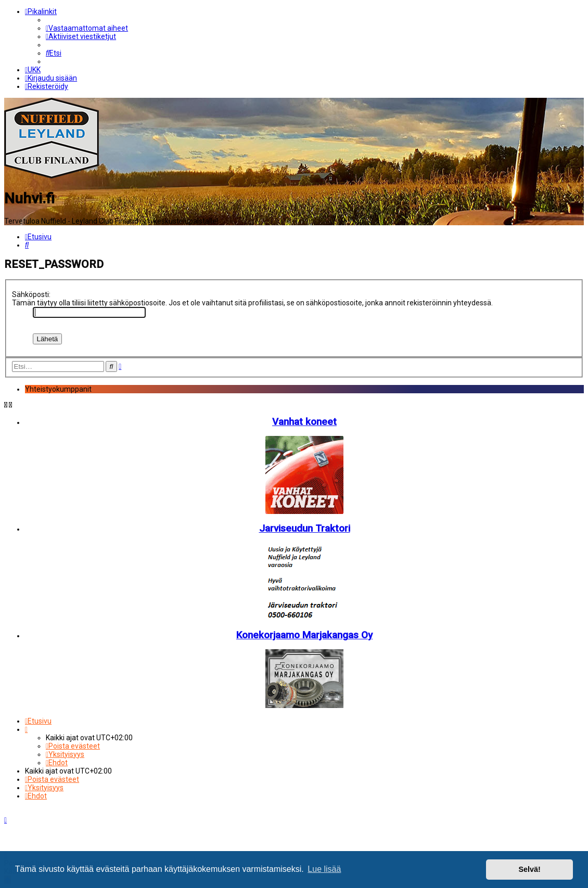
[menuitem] (87, 28)
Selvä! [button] (529, 869)
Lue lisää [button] (324, 869)
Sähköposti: (31, 294)
